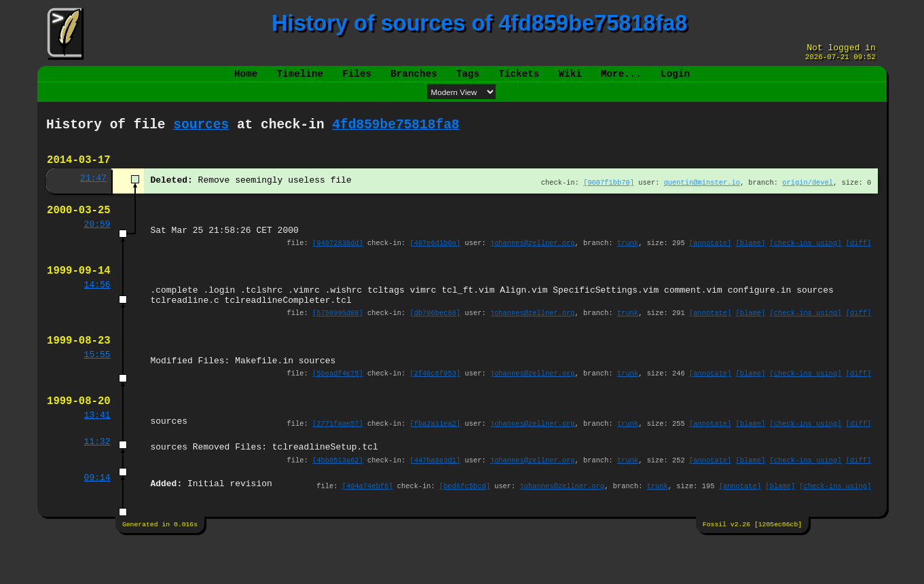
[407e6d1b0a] (436, 262)
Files (357, 79)
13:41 (97, 453)
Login (675, 79)
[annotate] (710, 262)
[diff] (858, 262)
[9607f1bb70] (609, 196)
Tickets (519, 79)
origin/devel (808, 196)
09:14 (97, 520)
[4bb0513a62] (338, 501)
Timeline (300, 79)
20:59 (97, 242)
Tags (468, 79)
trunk (628, 262)
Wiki (570, 79)
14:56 (97, 308)
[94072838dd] (338, 262)
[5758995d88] (338, 340)
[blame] (751, 262)
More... (621, 79)
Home (246, 79)
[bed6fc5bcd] (465, 528)
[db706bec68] (436, 340)
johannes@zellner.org (533, 262)
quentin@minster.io (702, 196)
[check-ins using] (806, 262)
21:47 (93, 191)
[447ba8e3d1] (436, 501)
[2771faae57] (338, 461)
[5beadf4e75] (338, 407)
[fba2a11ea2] (436, 461)
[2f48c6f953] (436, 407)
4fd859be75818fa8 (395, 133)
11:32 (97, 481)
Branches (414, 79)
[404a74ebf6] (368, 528)
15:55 (97, 386)
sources (201, 133)
